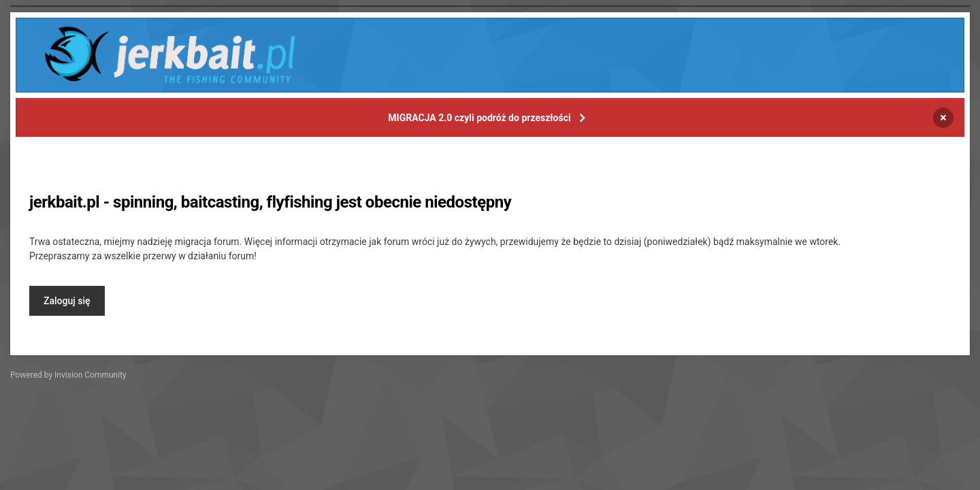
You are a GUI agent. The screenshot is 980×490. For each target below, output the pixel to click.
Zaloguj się (67, 301)
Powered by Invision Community (68, 375)
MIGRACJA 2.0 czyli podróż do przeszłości (479, 118)
